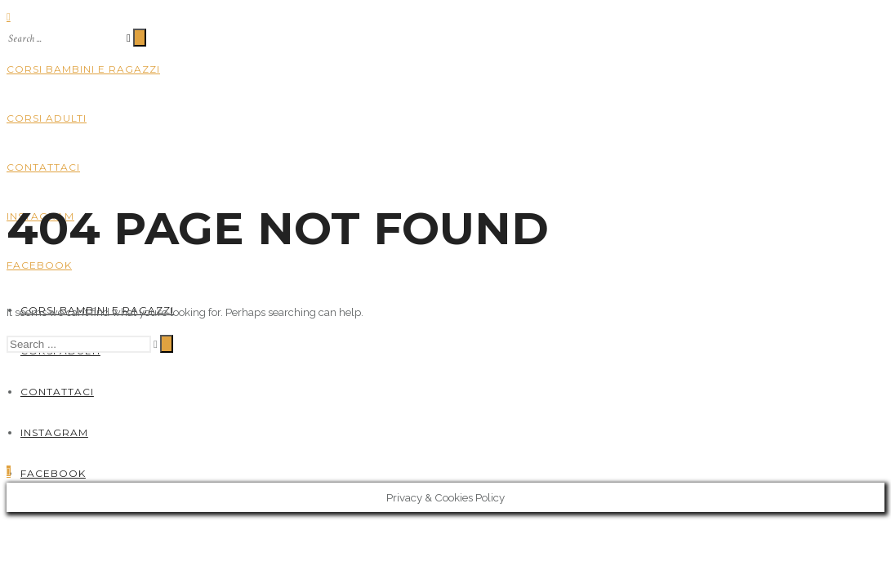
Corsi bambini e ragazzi (83, 69)
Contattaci (43, 167)
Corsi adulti (47, 118)
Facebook (39, 265)
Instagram (54, 432)
